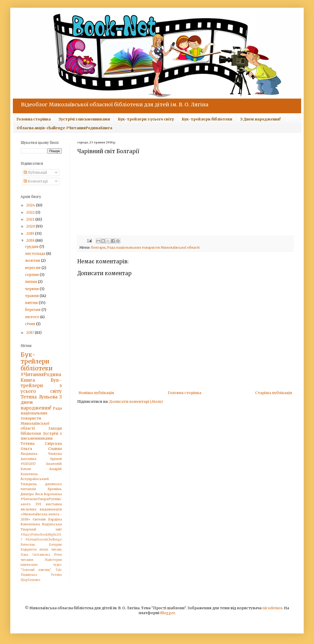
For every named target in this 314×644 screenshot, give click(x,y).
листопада (36, 254)
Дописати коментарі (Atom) (136, 402)
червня (32, 289)
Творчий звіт (41, 529)
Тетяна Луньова (39, 397)
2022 (31, 212)
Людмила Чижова (41, 454)
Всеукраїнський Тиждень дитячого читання (41, 484)
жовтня (33, 260)
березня (33, 310)
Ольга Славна (41, 449)
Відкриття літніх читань (41, 550)
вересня (33, 268)
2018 (31, 240)
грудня (32, 247)
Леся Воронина (49, 494)
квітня (32, 303)
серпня (32, 275)
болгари (98, 247)
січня (30, 324)
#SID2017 (28, 464)
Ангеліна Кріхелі (41, 459)
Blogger (167, 613)
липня (31, 282)
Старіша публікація (274, 393)
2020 (31, 226)
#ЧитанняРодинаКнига (41, 377)
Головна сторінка (34, 119)
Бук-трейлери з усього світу (146, 119)
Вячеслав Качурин (41, 545)
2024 (31, 205)
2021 (31, 219)
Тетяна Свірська (41, 443)
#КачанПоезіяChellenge (43, 539)
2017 (30, 333)
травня (32, 296)
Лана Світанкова (35, 555)
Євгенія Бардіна (47, 519)
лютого (33, 317)
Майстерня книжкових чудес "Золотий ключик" (41, 565)
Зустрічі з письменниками (84, 119)
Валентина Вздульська (41, 524)
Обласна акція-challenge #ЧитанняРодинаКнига (64, 128)
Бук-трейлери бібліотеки (207, 119)
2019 (31, 233)
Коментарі (36, 181)
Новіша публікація (96, 393)
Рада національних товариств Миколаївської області (153, 247)
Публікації (35, 172)
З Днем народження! (260, 119)
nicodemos (272, 608)
